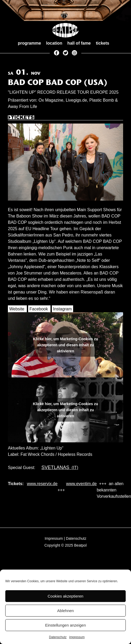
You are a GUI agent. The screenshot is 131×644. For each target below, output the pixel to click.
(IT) (58, 468)
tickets (102, 43)
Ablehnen (65, 611)
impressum (77, 637)
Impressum (54, 538)
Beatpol (80, 545)
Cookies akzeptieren (65, 596)
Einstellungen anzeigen (65, 625)
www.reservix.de (42, 484)
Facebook (39, 309)
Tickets (21, 118)
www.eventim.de (81, 484)
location (54, 43)
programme (29, 43)
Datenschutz (58, 637)
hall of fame (79, 43)
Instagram (62, 309)
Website (17, 309)
